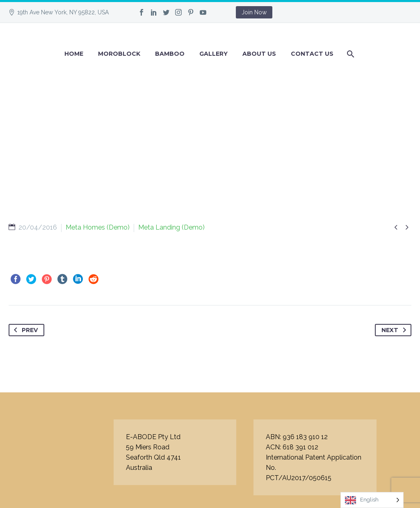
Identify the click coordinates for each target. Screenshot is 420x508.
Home (74, 54)
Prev (24, 330)
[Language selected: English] (372, 500)
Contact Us (312, 54)
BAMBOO (170, 54)
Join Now (254, 12)
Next (395, 330)
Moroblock (119, 54)
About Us (259, 54)
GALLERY (213, 54)
